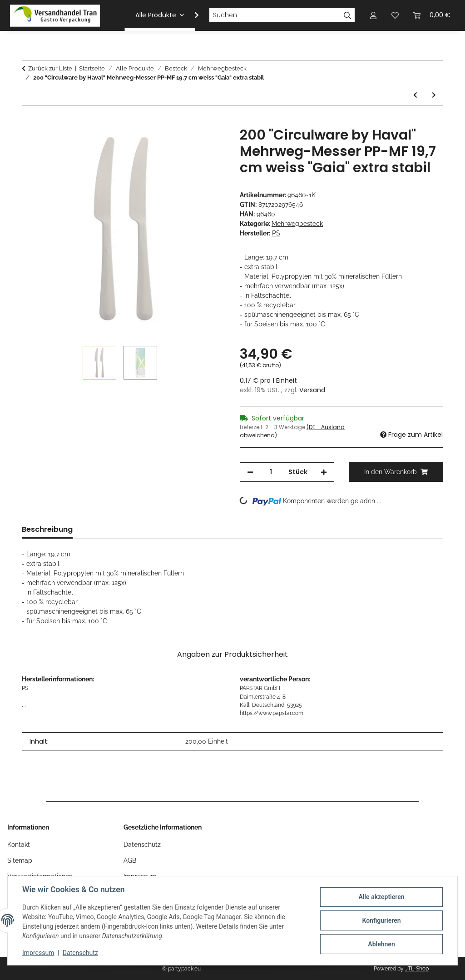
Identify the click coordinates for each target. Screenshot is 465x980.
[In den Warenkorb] (29, 122)
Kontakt (19, 845)
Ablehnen (381, 944)
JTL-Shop (417, 969)
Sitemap (20, 860)
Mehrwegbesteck (297, 224)
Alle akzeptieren (381, 897)
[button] (191, 15)
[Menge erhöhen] (324, 472)
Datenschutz (80, 953)
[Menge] (271, 472)
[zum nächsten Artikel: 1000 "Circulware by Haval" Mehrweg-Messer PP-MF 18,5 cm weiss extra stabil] (434, 95)
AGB (130, 860)
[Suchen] (275, 15)
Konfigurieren (381, 920)
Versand (312, 390)
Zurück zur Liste (50, 68)
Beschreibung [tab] (47, 529)
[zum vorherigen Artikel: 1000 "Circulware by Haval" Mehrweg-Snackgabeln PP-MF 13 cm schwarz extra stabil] (415, 95)
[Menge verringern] (250, 472)
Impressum (38, 953)
